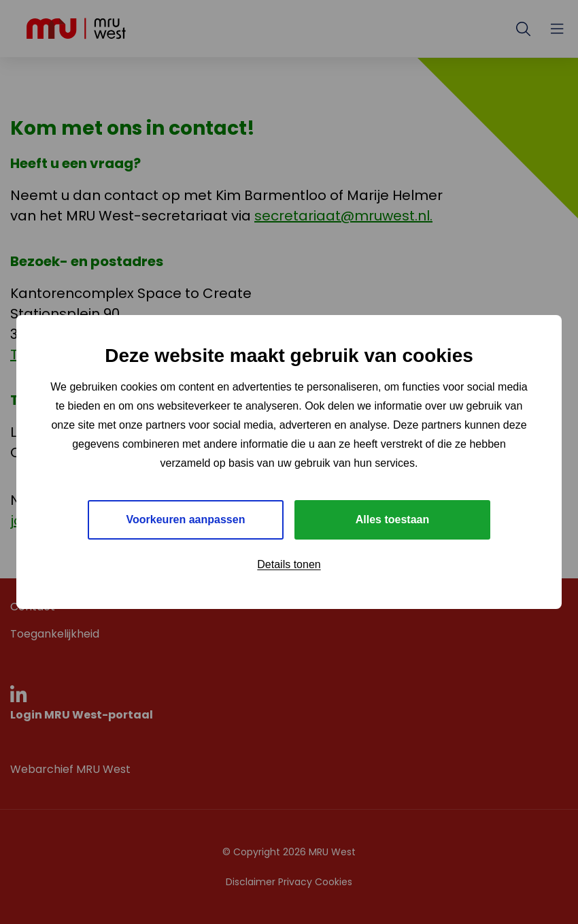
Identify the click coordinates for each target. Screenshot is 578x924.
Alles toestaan (392, 519)
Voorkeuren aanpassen (186, 519)
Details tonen (289, 564)
